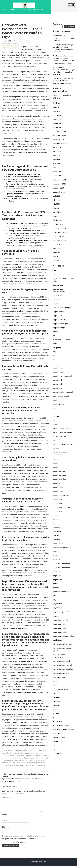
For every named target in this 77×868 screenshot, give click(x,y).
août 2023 (57, 244)
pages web (57, 580)
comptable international (63, 392)
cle (54, 356)
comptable (58, 388)
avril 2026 (57, 115)
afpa (55, 275)
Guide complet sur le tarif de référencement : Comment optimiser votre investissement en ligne (64, 60)
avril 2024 (57, 212)
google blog (58, 483)
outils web (57, 572)
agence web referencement (59, 290)
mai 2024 (57, 208)
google (35, 753)
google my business (61, 495)
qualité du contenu (26, 760)
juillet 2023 (57, 248)
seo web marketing (61, 689)
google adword (59, 471)
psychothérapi (59, 624)
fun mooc (57, 459)
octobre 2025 (59, 140)
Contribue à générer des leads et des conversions (26, 191)
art (54, 336)
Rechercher (58, 24)
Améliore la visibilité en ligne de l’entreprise (23, 174)
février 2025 (58, 172)
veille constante (18, 765)
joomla (56, 519)
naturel (56, 556)
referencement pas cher (63, 669)
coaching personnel (61, 372)
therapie (57, 733)
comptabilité (58, 384)
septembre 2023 (60, 240)
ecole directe (58, 404)
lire (54, 523)
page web (57, 576)
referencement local (61, 661)
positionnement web (61, 592)
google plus (58, 499)
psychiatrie (58, 604)
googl (55, 463)
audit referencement (61, 340)
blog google (58, 348)
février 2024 (58, 220)
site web (12, 763)
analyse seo (58, 295)
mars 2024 (57, 216)
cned (55, 364)
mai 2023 (57, 256)
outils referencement (62, 568)
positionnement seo (10, 760)
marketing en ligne (17, 756)
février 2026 (58, 124)
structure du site (22, 763)
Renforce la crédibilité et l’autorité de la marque (25, 184)
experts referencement (63, 432)
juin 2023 (56, 252)
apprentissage (59, 328)
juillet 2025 (57, 152)
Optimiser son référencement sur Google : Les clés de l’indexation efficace (64, 71)
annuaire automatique (62, 308)
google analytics (60, 479)
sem (55, 681)
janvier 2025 (58, 176)
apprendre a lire (60, 320)
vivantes (56, 742)
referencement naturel (62, 665)
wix (54, 750)
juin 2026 (56, 107)
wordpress (57, 754)
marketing (57, 531)
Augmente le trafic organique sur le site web (23, 177)
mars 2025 (57, 168)
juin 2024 (57, 204)
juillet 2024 (57, 200)
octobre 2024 (59, 188)
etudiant (56, 424)
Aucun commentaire (22, 41)
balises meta (15, 753)
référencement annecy (62, 644)
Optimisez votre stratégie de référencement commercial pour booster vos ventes (63, 48)
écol (55, 400)
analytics (57, 299)
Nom (4, 817)
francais (56, 448)
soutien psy (58, 721)
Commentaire (8, 797)
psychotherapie (59, 628)
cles (55, 360)
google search (59, 503)
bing (23, 753)
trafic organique (36, 763)
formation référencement (63, 444)
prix (55, 596)
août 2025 (57, 148)
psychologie (58, 608)
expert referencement (62, 428)
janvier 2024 (58, 224)
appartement (59, 312)
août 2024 (57, 196)
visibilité (28, 765)
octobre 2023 (58, 236)
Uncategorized (59, 738)
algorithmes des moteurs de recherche (27, 751)
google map (58, 487)
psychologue (58, 616)
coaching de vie (59, 368)
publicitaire (58, 640)
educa (56, 408)
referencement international (59, 656)
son (55, 717)
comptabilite (58, 380)
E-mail (5, 823)
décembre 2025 (59, 132)
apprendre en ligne (61, 324)
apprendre (57, 316)
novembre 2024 (59, 184)
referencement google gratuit (62, 649)
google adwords (59, 475)
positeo (56, 588)
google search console (62, 507)
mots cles (57, 552)
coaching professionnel (62, 376)
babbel (56, 344)
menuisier (57, 539)
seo (55, 685)
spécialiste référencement (64, 729)
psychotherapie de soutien (64, 636)
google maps (58, 491)
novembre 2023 (59, 232)
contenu (29, 753)
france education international (60, 454)
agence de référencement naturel (64, 280)
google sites (58, 511)
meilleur (56, 535)
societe (56, 713)
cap (55, 352)
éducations (57, 412)
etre (55, 420)
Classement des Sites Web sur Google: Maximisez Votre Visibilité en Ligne (64, 81)
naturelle (57, 560)
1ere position (58, 270)
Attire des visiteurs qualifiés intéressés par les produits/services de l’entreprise (24, 180)
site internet (58, 697)
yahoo (4, 768)
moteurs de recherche (34, 756)
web (55, 746)
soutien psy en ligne (61, 725)
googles (56, 515)
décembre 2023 (59, 228)
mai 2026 (57, 111)
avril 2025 (57, 164)
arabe (56, 332)
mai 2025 (57, 160)
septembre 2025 (60, 144)
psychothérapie (59, 632)
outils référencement (62, 564)
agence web (58, 285)
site (55, 693)
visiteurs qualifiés (38, 765)
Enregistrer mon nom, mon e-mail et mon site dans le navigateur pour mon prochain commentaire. (23, 840)
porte (55, 584)
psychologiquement (61, 612)
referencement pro (61, 673)
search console (59, 677)
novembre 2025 (59, 136)
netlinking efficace (22, 758)
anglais (56, 304)
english (56, 416)
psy (55, 600)
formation (57, 440)
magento (57, 527)
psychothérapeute (61, 620)
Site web (5, 829)
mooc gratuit (58, 543)
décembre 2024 (60, 180)
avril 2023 (57, 260)
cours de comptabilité (62, 396)
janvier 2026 (58, 128)
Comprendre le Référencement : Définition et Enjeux (64, 38)
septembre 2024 (60, 192)
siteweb (56, 705)
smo (55, 709)
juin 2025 (56, 156)
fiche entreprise (59, 436)
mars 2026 (57, 120)
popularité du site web (39, 758)
